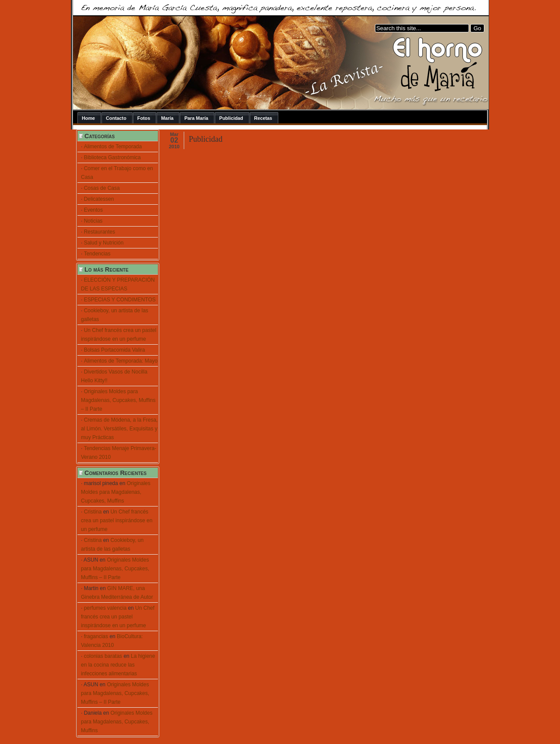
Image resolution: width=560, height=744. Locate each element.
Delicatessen (99, 199)
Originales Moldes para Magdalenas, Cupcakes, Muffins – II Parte (118, 400)
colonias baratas (103, 656)
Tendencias (97, 254)
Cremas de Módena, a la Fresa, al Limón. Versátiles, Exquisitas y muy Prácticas (119, 429)
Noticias (93, 221)
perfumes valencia (105, 608)
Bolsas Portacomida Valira (115, 350)
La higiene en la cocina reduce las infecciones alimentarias (118, 665)
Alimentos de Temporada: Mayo (121, 361)
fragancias (96, 636)
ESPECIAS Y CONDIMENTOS (120, 300)
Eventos (93, 210)
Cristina (93, 512)
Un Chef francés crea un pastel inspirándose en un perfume (117, 520)
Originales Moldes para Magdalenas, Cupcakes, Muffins (116, 492)
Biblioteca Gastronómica (112, 157)
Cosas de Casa (102, 188)
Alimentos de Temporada (113, 147)
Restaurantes (100, 232)
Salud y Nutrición (104, 243)
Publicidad (205, 139)
